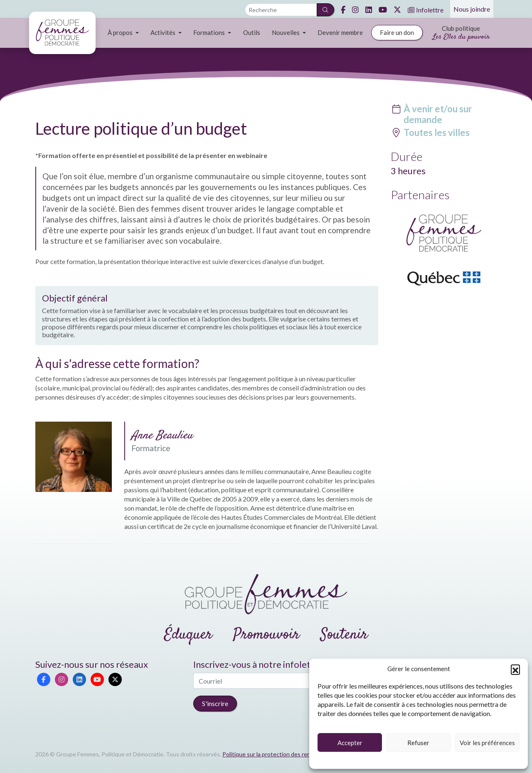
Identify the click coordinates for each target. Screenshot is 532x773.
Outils (252, 32)
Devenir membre (340, 32)
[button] (515, 669)
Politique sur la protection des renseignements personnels (299, 754)
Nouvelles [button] (286, 32)
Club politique (461, 33)
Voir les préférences (487, 743)
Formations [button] (210, 32)
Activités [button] (164, 32)
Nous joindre (472, 9)
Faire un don (397, 32)
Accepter (350, 743)
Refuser (418, 743)
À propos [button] (121, 32)
